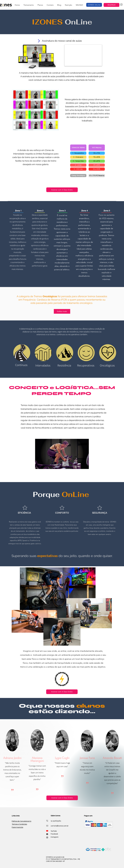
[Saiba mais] (62, 311)
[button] (29, 5)
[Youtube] (47, 831)
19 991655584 (56, 821)
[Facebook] (47, 834)
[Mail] (47, 821)
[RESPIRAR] (111, 5)
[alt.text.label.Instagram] (47, 837)
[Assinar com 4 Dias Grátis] (62, 190)
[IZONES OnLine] (94, 5)
